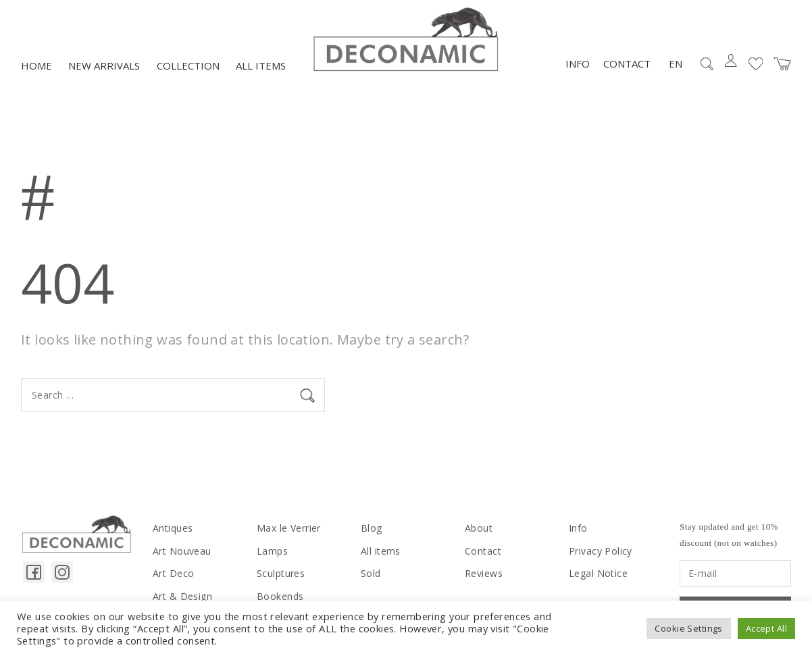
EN (676, 64)
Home (36, 66)
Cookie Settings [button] (688, 628)
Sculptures (281, 573)
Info (578, 64)
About (479, 528)
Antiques (173, 528)
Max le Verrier (289, 528)
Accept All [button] (766, 628)
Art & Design (182, 596)
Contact (627, 64)
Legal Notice (598, 573)
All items (261, 66)
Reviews (484, 573)
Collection (188, 66)
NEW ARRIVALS (104, 66)
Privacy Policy (601, 551)
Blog (372, 528)
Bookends (280, 596)
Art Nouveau (182, 551)
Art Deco (173, 573)
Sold (371, 573)
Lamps (272, 551)
